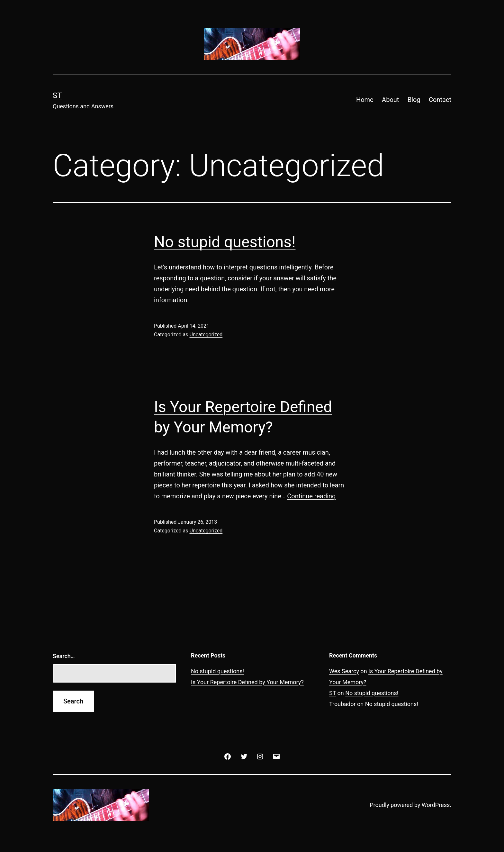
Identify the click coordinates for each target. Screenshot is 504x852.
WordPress (436, 805)
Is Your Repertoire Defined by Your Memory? (247, 682)
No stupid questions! (225, 242)
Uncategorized (206, 335)
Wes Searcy (344, 671)
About (390, 100)
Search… (64, 656)
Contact (440, 100)
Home (365, 100)
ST (57, 95)
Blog (414, 100)
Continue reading (311, 496)
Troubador (342, 704)
